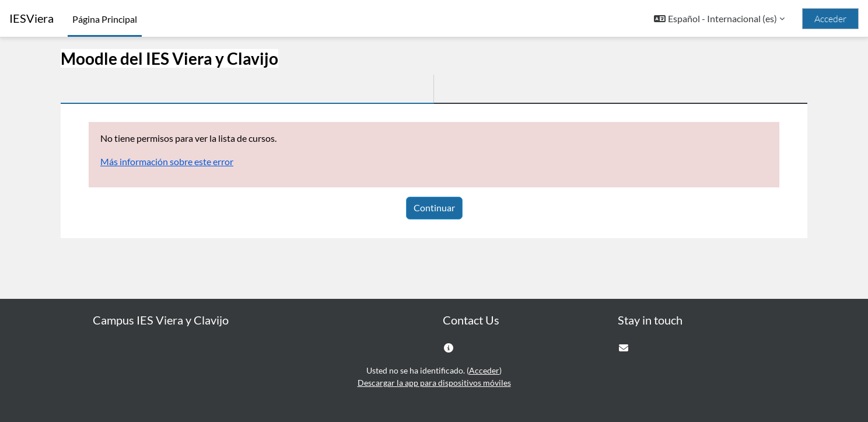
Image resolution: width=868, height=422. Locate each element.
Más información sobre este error (167, 161)
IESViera (32, 18)
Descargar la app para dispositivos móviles (434, 383)
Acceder (830, 19)
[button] (719, 19)
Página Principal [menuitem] (105, 19)
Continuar (434, 207)
